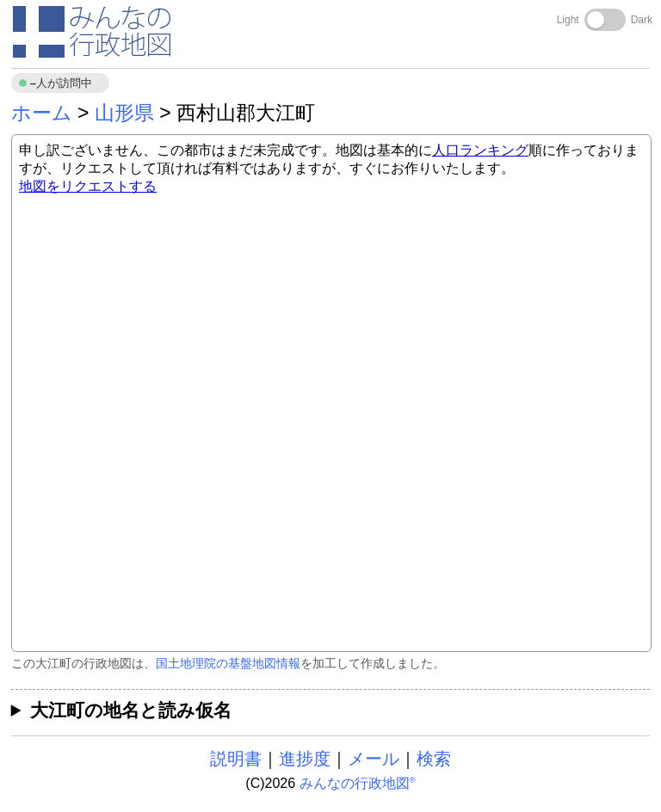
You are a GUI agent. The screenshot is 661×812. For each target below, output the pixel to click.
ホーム (42, 113)
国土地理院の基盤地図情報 (228, 663)
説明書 (236, 759)
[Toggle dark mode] (605, 20)
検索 (434, 759)
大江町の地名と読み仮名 (131, 710)
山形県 (124, 113)
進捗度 (305, 759)
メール (374, 759)
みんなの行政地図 (358, 783)
